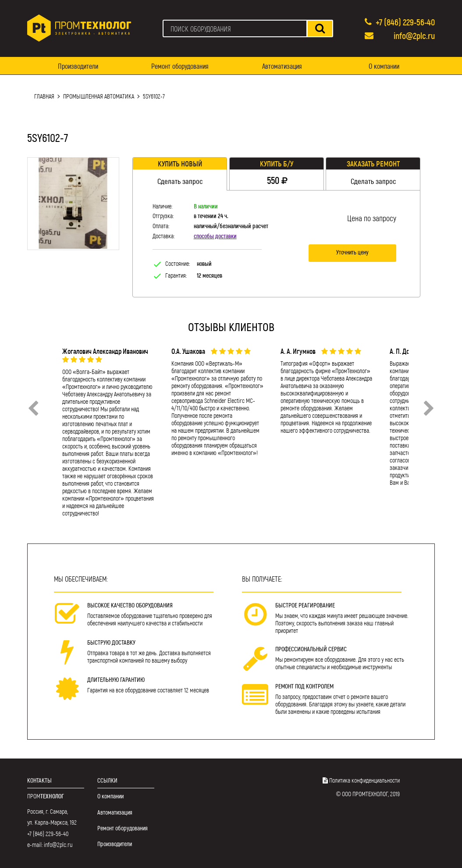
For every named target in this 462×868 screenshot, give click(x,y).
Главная (44, 96)
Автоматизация (282, 66)
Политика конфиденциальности (364, 780)
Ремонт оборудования (180, 66)
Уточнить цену (352, 252)
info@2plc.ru (414, 35)
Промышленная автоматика (99, 96)
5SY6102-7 (154, 96)
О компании (384, 66)
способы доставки (215, 236)
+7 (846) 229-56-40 (405, 22)
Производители (78, 66)
